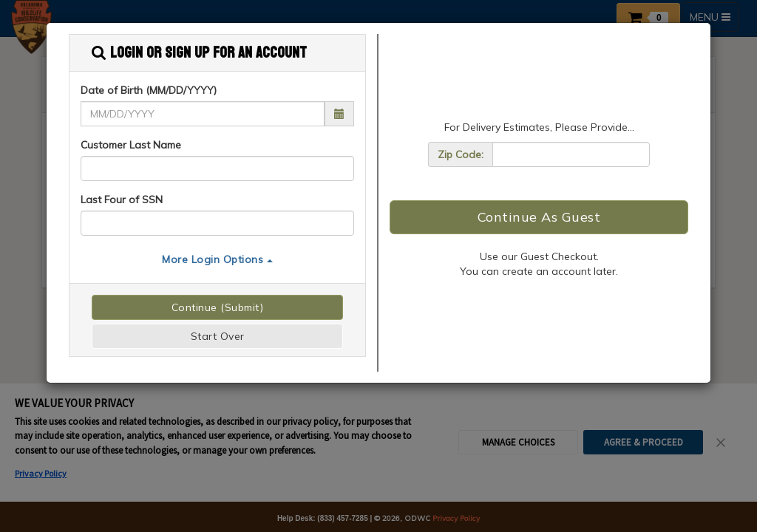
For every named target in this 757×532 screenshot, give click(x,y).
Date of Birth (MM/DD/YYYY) (149, 90)
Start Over (218, 336)
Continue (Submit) (218, 307)
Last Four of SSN (122, 199)
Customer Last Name (131, 145)
